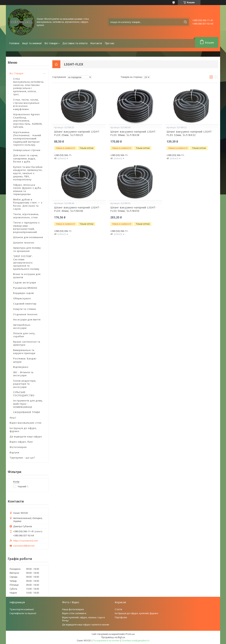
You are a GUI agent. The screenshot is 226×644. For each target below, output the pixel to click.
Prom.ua (130, 634)
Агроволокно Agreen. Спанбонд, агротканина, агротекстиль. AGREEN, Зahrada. (28, 121)
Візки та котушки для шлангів (27, 276)
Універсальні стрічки (27, 150)
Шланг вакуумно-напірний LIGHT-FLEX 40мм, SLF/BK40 (77, 209)
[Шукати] (185, 22)
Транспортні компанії (22, 609)
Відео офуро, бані (21, 442)
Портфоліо (121, 617)
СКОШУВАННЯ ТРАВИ (27, 412)
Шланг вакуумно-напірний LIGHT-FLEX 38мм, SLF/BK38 (133, 133)
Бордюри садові (24, 293)
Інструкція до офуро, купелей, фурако (136, 613)
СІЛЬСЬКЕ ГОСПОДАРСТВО (24, 394)
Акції (13, 418)
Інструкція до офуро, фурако (23, 430)
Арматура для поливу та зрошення (27, 249)
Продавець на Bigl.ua (113, 637)
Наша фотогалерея (73, 609)
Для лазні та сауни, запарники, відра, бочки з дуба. (26, 158)
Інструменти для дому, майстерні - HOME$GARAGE (28, 404)
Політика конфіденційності (136, 641)
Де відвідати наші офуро (26, 436)
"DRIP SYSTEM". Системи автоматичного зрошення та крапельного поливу (26, 262)
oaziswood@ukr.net (24, 546)
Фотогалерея (18, 447)
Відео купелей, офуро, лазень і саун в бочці (83, 619)
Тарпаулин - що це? (22, 458)
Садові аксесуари (25, 282)
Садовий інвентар (25, 304)
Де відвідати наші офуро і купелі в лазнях (86, 625)
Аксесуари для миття (27, 319)
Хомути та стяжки (25, 309)
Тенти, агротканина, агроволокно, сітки (26, 216)
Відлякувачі (21, 367)
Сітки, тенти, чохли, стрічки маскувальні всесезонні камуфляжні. (26, 104)
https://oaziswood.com (26, 541)
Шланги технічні (24, 243)
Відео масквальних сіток (26, 423)
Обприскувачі (22, 298)
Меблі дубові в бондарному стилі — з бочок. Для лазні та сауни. (28, 204)
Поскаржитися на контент (106, 641)
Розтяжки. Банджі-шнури (25, 360)
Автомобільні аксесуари (22, 326)
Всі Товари (17, 73)
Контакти (96, 43)
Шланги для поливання (28, 237)
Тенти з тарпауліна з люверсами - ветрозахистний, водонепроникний (26, 227)
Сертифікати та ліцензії (23, 613)
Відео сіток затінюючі (74, 613)
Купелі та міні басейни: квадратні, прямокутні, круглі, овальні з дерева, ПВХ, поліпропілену (28, 173)
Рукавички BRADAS (25, 288)
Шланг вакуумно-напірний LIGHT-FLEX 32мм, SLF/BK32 (190, 133)
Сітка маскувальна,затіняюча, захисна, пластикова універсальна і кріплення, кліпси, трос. (29, 87)
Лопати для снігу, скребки (24, 335)
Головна (14, 43)
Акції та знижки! (32, 43)
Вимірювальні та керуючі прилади (24, 352)
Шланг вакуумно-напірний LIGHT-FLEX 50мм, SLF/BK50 (133, 209)
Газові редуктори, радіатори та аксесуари (25, 384)
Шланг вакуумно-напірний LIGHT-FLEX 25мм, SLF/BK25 (77, 133)
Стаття (118, 609)
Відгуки (14, 452)
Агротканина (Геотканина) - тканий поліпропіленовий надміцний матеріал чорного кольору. (27, 138)
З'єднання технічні (25, 314)
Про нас (110, 43)
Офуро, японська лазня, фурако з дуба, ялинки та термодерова (27, 190)
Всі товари (51, 43)
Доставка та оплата (75, 43)
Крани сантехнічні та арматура (27, 343)
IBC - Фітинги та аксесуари (23, 374)
